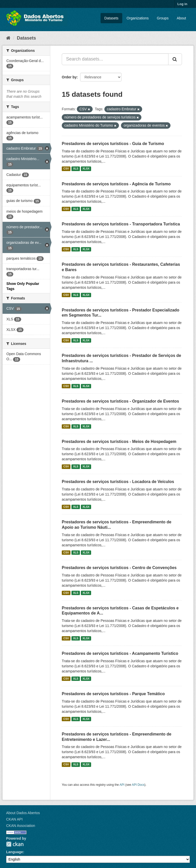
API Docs (138, 785)
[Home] (8, 38)
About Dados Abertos (23, 813)
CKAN (15, 844)
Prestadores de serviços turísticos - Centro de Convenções (119, 568)
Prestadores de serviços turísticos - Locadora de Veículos (118, 482)
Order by (69, 77)
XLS (76, 169)
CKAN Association (21, 826)
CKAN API (14, 819)
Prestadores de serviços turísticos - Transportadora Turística (121, 224)
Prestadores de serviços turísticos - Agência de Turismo (116, 184)
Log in (182, 4)
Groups (163, 18)
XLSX (86, 169)
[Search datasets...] (115, 59)
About (181, 18)
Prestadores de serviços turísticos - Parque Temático (113, 694)
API (122, 785)
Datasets (111, 18)
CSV (66, 169)
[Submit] (175, 59)
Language (15, 852)
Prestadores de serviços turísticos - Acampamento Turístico (120, 653)
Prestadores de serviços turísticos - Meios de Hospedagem (119, 442)
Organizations (138, 18)
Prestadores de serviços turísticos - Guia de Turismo (113, 144)
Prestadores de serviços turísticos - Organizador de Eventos (120, 401)
